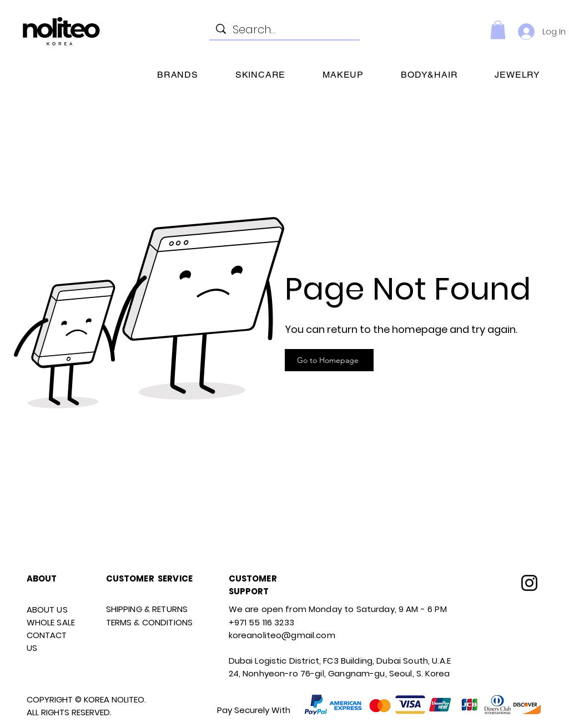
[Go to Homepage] (329, 360)
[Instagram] (529, 583)
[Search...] (284, 29)
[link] (498, 30)
